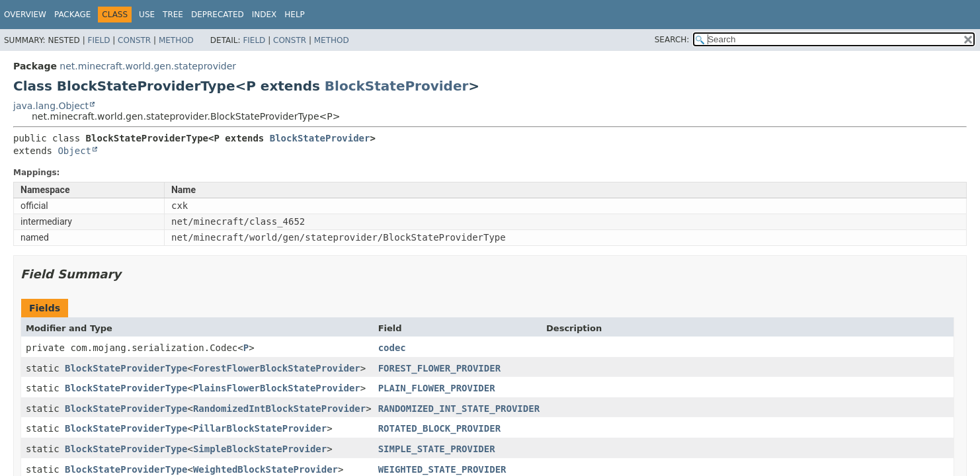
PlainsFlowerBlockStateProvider (277, 388)
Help (295, 15)
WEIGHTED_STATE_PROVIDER (442, 469)
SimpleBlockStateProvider (260, 449)
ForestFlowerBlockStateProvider (277, 368)
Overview (25, 15)
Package (72, 15)
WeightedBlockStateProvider (265, 469)
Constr (134, 40)
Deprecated (218, 15)
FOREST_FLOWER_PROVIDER (439, 368)
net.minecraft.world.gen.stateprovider (148, 66)
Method (176, 40)
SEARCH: (672, 40)
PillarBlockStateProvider (260, 428)
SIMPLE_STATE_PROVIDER (437, 449)
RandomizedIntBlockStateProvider (279, 409)
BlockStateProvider (396, 86)
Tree (173, 15)
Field (99, 40)
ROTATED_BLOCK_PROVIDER (439, 428)
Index (265, 15)
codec (392, 348)
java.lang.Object (51, 106)
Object (74, 151)
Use (147, 15)
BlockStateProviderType (126, 368)
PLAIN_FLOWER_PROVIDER (437, 388)
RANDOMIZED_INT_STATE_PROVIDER (459, 409)
